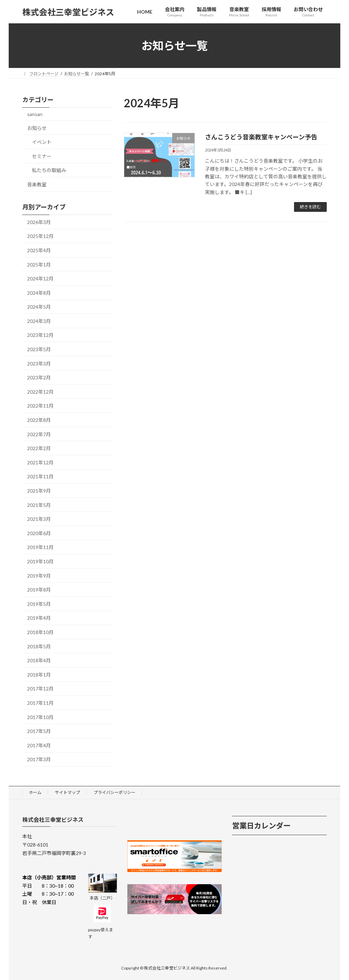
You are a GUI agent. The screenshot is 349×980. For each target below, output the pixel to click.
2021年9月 (39, 491)
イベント (42, 142)
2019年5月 (39, 604)
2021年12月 (40, 462)
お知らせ (37, 128)
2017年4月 (39, 745)
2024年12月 (40, 279)
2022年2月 (39, 448)
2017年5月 (39, 731)
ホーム (35, 792)
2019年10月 (40, 561)
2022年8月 (39, 420)
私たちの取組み (49, 171)
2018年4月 (39, 660)
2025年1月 (39, 265)
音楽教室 (37, 184)
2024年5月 (39, 307)
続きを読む (310, 207)
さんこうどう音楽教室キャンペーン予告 (261, 137)
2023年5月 (39, 349)
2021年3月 (39, 519)
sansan (35, 114)
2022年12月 (40, 392)
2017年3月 (39, 759)
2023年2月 (39, 377)
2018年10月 (40, 632)
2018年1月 (39, 675)
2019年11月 (40, 547)
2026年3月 (39, 222)
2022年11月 (40, 406)
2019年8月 (39, 590)
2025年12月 (40, 236)
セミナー (42, 156)
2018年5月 (39, 646)
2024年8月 (39, 293)
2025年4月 (39, 250)
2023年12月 (40, 335)
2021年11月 (40, 477)
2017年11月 (40, 703)
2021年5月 (39, 505)
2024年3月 (39, 321)
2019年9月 (39, 576)
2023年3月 (39, 364)
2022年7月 (39, 434)
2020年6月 (39, 533)
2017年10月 (40, 717)
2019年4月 (39, 618)
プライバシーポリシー (114, 792)
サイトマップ (68, 792)
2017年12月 (40, 689)
